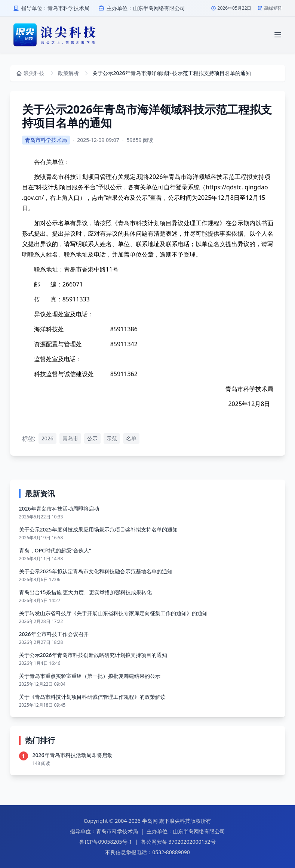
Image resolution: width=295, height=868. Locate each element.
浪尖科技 (180, 821)
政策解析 (68, 73)
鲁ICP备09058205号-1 (106, 842)
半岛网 (150, 821)
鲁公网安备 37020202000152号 (178, 842)
